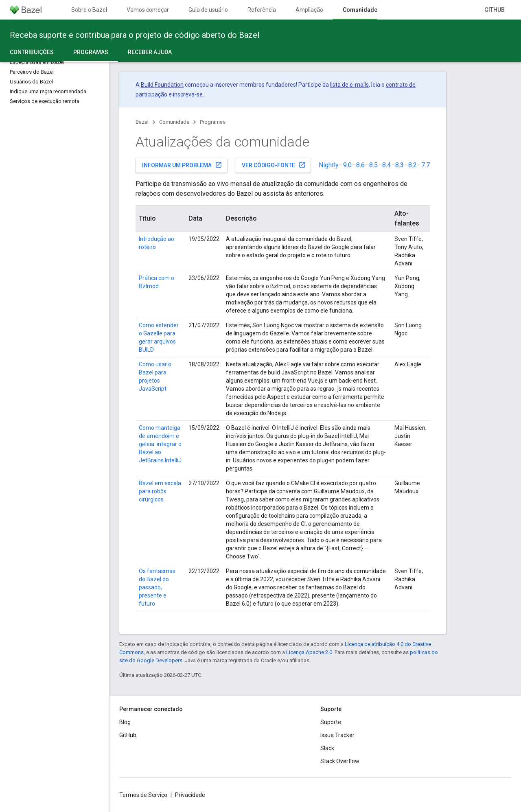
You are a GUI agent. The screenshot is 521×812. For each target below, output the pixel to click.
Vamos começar (148, 10)
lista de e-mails (349, 85)
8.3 (400, 165)
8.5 (373, 165)
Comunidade (174, 122)
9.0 (347, 165)
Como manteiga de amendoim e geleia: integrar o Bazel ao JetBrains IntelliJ (160, 444)
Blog (125, 722)
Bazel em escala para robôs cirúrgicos (160, 491)
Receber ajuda (150, 52)
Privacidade (190, 795)
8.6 (360, 165)
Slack (327, 748)
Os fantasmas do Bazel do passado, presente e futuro (157, 587)
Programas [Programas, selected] (91, 52)
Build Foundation (162, 85)
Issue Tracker (337, 735)
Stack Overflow (340, 761)
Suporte (331, 722)
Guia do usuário (208, 10)
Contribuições (32, 52)
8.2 (413, 165)
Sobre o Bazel (89, 10)
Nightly (329, 165)
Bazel (142, 122)
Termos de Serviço (143, 795)
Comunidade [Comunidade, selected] (360, 10)
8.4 (386, 165)
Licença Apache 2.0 (309, 652)
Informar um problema (182, 165)
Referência (262, 10)
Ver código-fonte (274, 165)
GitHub (495, 10)
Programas (213, 122)
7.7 (426, 165)
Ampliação (309, 10)
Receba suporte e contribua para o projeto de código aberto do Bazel (135, 35)
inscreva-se (188, 94)
